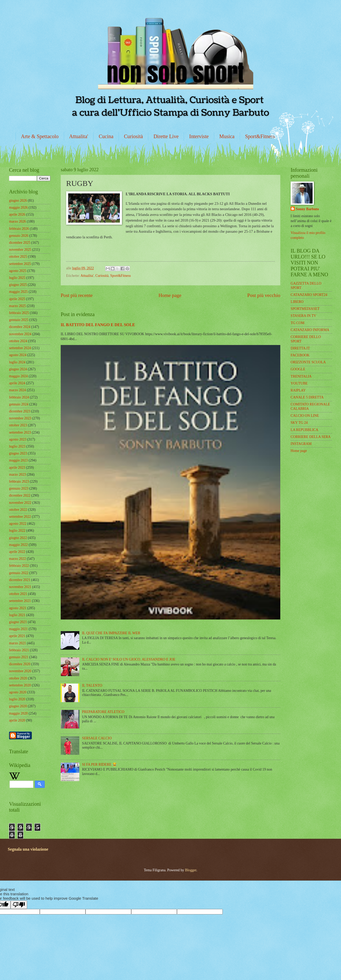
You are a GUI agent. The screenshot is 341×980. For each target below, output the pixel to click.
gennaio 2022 (19, 573)
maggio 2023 (18, 460)
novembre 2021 (20, 587)
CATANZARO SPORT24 (309, 295)
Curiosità (133, 136)
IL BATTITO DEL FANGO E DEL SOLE (98, 325)
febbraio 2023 (19, 481)
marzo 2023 (18, 475)
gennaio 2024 (19, 404)
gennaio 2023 (19, 488)
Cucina (106, 136)
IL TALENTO (92, 685)
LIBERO (297, 302)
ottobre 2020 (18, 678)
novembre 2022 (20, 503)
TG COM (297, 323)
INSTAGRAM (301, 444)
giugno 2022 (18, 538)
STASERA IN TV (303, 316)
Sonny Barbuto (307, 209)
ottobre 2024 (18, 341)
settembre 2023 (20, 432)
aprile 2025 (17, 299)
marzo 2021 (18, 643)
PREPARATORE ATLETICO (103, 712)
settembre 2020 (20, 685)
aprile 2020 (17, 720)
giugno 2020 (18, 706)
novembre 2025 (20, 250)
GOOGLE (298, 369)
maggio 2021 (18, 629)
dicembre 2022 (20, 495)
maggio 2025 (18, 292)
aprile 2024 (17, 383)
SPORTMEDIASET (305, 309)
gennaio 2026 (19, 236)
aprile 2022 (17, 552)
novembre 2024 (20, 334)
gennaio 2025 (19, 320)
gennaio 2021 (19, 657)
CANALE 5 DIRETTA (307, 397)
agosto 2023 (18, 439)
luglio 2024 (17, 362)
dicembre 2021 (20, 580)
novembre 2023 (20, 418)
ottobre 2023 (18, 425)
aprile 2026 (17, 214)
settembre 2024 (20, 348)
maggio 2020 (18, 713)
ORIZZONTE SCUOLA (308, 362)
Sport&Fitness (260, 136)
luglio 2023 (17, 446)
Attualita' (79, 136)
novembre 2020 (20, 671)
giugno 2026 (18, 201)
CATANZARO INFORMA (310, 330)
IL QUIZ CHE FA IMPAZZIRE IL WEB (111, 633)
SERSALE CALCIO (97, 738)
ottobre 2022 (18, 510)
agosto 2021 (18, 608)
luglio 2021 (17, 615)
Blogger (191, 870)
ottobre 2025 (18, 257)
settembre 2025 (20, 264)
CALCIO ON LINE (305, 416)
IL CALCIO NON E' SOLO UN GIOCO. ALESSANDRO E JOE (129, 659)
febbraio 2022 (19, 566)
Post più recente (77, 295)
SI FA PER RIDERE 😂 (99, 765)
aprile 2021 (17, 636)
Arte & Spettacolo (40, 136)
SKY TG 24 (299, 423)
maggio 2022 (18, 545)
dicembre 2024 (20, 327)
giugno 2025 (18, 285)
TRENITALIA (301, 376)
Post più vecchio (264, 295)
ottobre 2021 (18, 594)
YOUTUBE (299, 383)
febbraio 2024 (19, 397)
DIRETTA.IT (300, 348)
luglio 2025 (17, 278)
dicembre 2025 (20, 243)
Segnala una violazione (28, 849)
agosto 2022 (18, 524)
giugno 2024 (18, 369)
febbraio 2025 (19, 313)
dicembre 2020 (20, 664)
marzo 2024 (18, 390)
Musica (227, 136)
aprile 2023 (17, 468)
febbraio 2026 (19, 229)
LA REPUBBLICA (304, 430)
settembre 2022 (20, 517)
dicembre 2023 (20, 411)
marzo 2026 (18, 221)
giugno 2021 (18, 622)
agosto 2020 (18, 692)
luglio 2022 (17, 531)
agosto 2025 (18, 271)
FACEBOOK (300, 355)
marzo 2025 (18, 306)
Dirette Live (166, 136)
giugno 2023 (18, 453)
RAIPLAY (298, 390)
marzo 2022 (18, 559)
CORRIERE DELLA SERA (311, 437)
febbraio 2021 (19, 650)
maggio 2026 (18, 207)
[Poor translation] (19, 905)
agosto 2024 (18, 355)
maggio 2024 (18, 376)
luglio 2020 (17, 699)
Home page (170, 295)
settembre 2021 (20, 601)
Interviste (199, 136)
